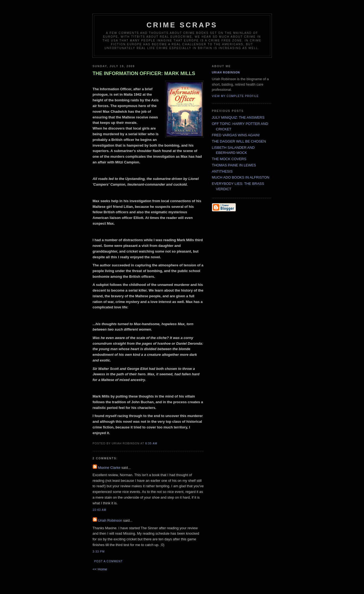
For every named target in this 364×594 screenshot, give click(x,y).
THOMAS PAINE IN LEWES (234, 165)
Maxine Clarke (109, 468)
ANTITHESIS (222, 171)
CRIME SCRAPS (182, 25)
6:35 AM (151, 443)
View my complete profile (235, 96)
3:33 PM (99, 552)
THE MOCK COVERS (229, 159)
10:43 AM (100, 510)
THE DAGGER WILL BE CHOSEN (239, 141)
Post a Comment (109, 561)
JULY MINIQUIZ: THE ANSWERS (238, 117)
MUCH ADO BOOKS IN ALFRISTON (241, 177)
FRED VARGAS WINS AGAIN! (236, 135)
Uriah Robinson (110, 520)
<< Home (100, 569)
